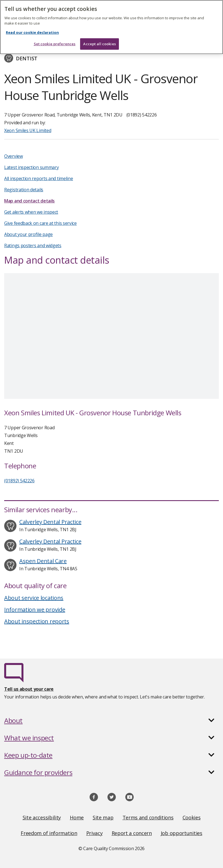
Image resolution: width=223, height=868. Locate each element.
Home (77, 817)
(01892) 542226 (19, 481)
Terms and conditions (148, 817)
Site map (103, 817)
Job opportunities (182, 833)
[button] (111, 721)
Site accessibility (42, 817)
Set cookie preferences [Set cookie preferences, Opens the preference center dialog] (55, 44)
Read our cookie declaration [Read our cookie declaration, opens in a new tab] (32, 32)
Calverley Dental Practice (50, 522)
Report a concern (132, 833)
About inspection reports (37, 621)
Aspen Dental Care (43, 561)
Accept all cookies (99, 44)
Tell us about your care (29, 689)
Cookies (192, 817)
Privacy (94, 833)
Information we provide (35, 610)
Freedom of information (49, 833)
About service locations (34, 598)
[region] (111, 27)
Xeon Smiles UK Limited (28, 130)
